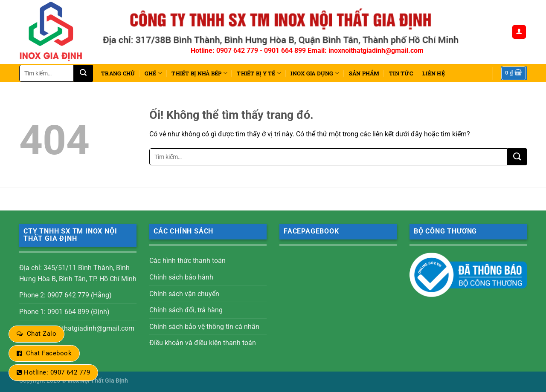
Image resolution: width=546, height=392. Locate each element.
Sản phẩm (364, 73)
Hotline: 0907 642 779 (57, 372)
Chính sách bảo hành (181, 277)
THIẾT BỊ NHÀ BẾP (199, 73)
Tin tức (401, 73)
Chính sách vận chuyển (184, 294)
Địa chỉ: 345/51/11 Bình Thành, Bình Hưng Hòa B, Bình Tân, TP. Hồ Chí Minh (78, 273)
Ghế (153, 73)
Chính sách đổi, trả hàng (186, 310)
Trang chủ (118, 73)
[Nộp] (83, 73)
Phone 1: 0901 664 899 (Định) (64, 312)
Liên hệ (434, 73)
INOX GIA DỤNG (315, 73)
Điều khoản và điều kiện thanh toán (203, 343)
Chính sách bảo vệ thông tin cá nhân (204, 327)
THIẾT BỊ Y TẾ (259, 73)
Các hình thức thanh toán (187, 261)
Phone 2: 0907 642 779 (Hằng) (65, 295)
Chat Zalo (42, 334)
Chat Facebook (49, 353)
